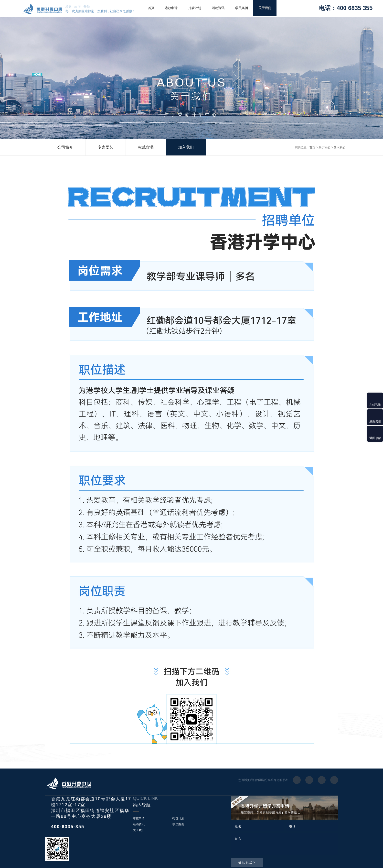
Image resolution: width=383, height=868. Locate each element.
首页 (151, 8)
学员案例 (242, 8)
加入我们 (186, 147)
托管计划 (195, 8)
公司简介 (65, 147)
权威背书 (146, 147)
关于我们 (265, 8)
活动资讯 (218, 8)
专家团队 (106, 147)
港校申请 (171, 8)
